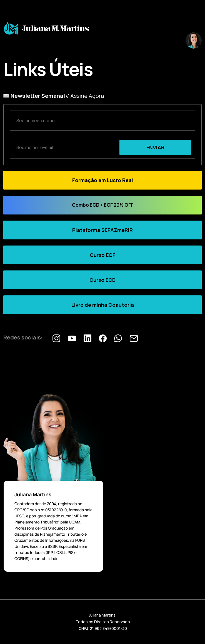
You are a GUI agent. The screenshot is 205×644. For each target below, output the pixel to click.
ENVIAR (155, 147)
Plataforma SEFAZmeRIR (102, 230)
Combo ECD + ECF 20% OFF (103, 205)
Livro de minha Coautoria (103, 305)
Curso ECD (102, 280)
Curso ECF (102, 255)
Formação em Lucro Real (103, 180)
